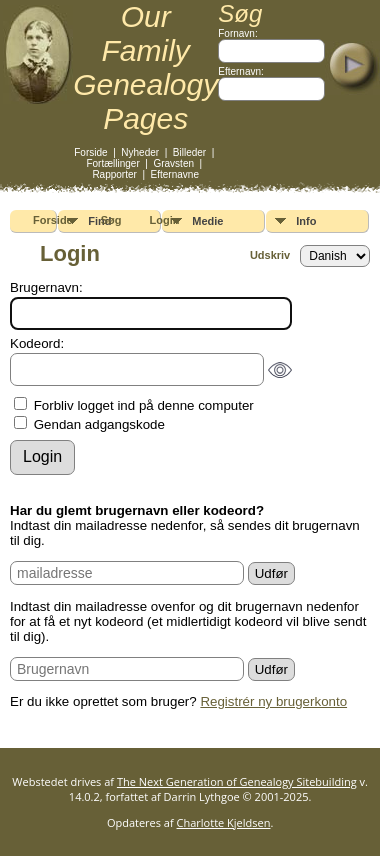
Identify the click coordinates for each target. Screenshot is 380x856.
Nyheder (140, 152)
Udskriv (270, 255)
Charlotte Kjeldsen (224, 822)
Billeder (189, 152)
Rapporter (114, 174)
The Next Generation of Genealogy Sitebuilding (237, 781)
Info (306, 221)
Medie (207, 221)
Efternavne (175, 174)
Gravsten (173, 163)
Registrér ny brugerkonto (273, 701)
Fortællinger (112, 163)
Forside (90, 152)
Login (165, 220)
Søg (111, 220)
